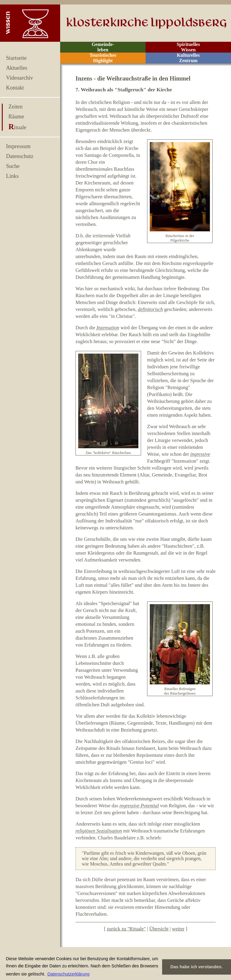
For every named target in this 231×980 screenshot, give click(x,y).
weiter (178, 929)
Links (12, 176)
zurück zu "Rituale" (126, 929)
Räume (16, 117)
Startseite (16, 58)
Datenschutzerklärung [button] (68, 974)
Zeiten (15, 107)
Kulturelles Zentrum (188, 58)
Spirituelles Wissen (188, 47)
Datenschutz (20, 156)
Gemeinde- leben (103, 47)
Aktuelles (17, 68)
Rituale (17, 127)
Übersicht (159, 929)
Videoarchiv (20, 78)
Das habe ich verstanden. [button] (197, 967)
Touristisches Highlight (103, 58)
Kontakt (15, 88)
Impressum (18, 146)
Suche (13, 166)
